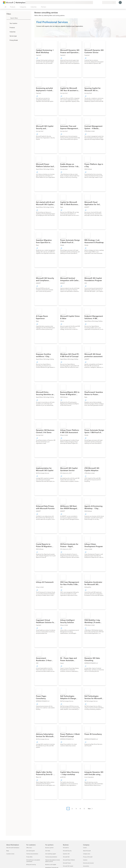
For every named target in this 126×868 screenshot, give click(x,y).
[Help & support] (96, 2)
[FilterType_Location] (8, 23)
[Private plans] (101, 2)
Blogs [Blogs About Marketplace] (8, 851)
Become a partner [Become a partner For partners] (49, 848)
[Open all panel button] (5, 7)
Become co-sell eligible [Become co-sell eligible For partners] (51, 864)
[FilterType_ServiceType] (8, 36)
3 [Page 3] (76, 809)
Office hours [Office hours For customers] (29, 848)
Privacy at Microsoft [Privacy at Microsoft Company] (88, 857)
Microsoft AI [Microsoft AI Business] (66, 848)
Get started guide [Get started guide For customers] (30, 851)
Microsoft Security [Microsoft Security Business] (67, 851)
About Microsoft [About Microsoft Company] (87, 851)
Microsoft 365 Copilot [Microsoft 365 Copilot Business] (68, 866)
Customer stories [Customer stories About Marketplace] (10, 854)
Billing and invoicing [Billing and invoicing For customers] (31, 864)
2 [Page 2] (72, 809)
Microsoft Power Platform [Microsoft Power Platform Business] (69, 860)
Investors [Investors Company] (85, 860)
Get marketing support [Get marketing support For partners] (51, 854)
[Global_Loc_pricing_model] (8, 40)
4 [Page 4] (80, 809)
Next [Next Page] (89, 809)
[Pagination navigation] (80, 810)
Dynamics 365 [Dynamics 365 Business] (66, 854)
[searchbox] (20, 18)
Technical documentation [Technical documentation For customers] (32, 854)
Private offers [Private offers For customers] (29, 857)
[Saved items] (98, 2)
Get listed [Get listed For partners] (48, 851)
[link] (46, 59)
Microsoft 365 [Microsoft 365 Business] (66, 857)
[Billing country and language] (109, 2)
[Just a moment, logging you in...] (120, 2)
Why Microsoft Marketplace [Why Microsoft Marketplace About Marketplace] (13, 848)
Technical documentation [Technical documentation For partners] (51, 857)
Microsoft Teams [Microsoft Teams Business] (67, 863)
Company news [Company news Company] (87, 854)
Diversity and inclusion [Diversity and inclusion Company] (88, 863)
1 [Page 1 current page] (68, 809)
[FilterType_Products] (8, 27)
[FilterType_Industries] (8, 32)
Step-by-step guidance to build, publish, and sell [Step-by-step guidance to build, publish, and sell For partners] (53, 861)
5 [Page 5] (84, 809)
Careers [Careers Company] (85, 848)
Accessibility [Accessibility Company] (86, 866)
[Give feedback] (94, 2)
